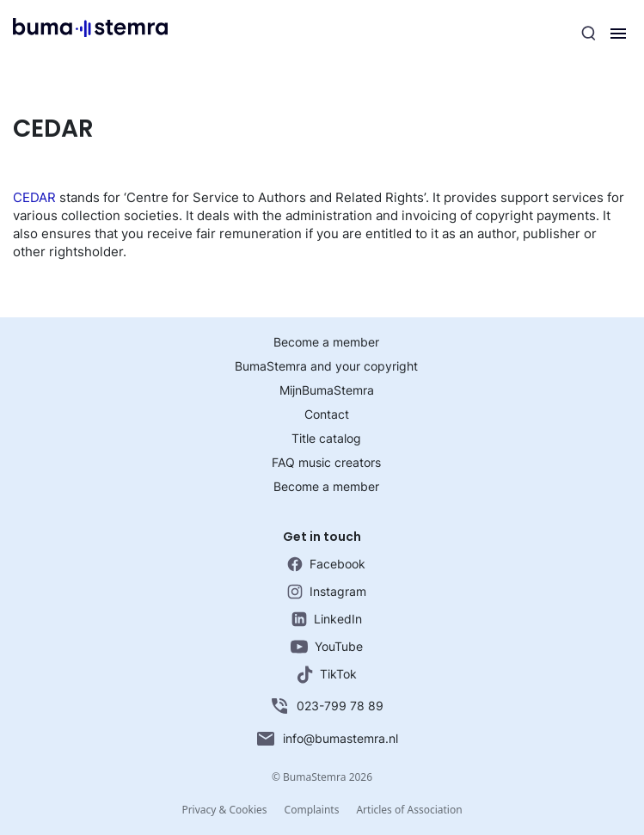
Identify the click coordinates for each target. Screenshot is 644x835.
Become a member (326, 342)
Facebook (326, 564)
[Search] (589, 34)
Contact (327, 414)
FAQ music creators (326, 462)
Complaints (312, 810)
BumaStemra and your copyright (326, 366)
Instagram (327, 592)
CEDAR (34, 197)
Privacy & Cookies (224, 810)
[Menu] (618, 34)
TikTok (327, 675)
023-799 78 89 (326, 706)
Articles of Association (409, 810)
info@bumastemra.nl (327, 739)
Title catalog (326, 438)
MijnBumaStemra (327, 390)
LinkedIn (327, 619)
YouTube (327, 646)
